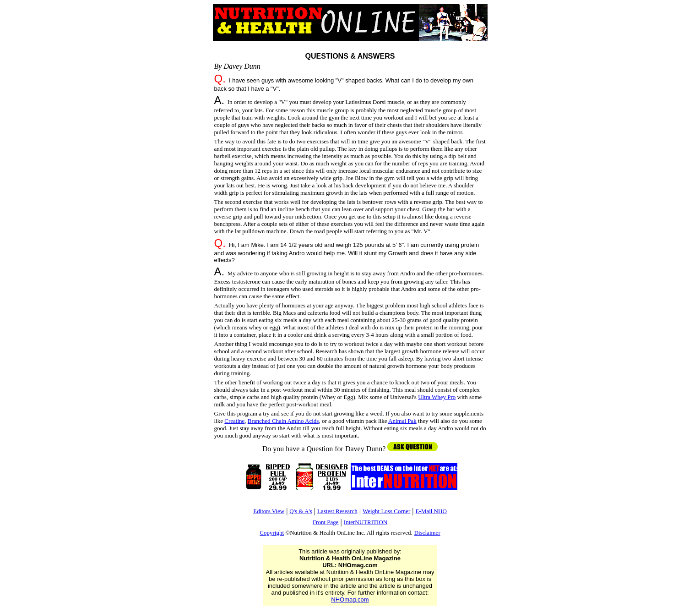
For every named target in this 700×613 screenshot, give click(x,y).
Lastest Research (337, 511)
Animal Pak (402, 421)
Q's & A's (301, 511)
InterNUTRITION (366, 522)
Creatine (234, 421)
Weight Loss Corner (386, 511)
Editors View (269, 511)
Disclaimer (427, 533)
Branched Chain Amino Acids (283, 421)
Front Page (326, 522)
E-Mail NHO (431, 511)
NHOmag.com (350, 599)
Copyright (272, 533)
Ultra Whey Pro (437, 397)
